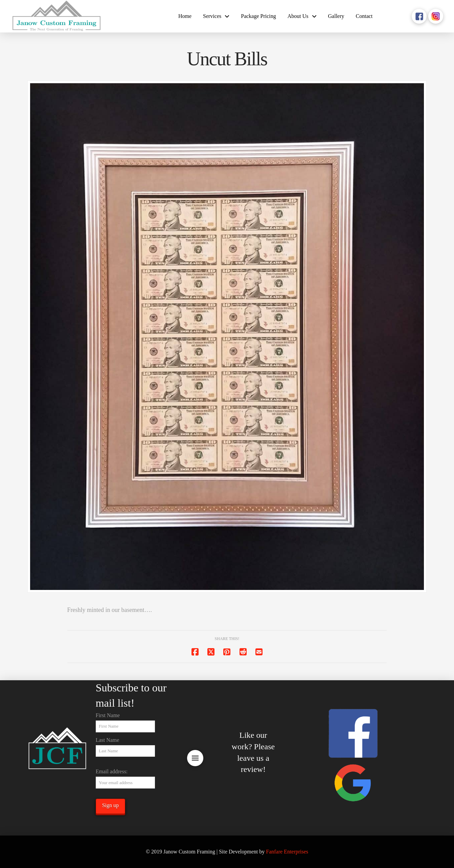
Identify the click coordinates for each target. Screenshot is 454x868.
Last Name (108, 740)
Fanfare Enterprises (287, 852)
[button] (195, 758)
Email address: (112, 771)
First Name (108, 715)
